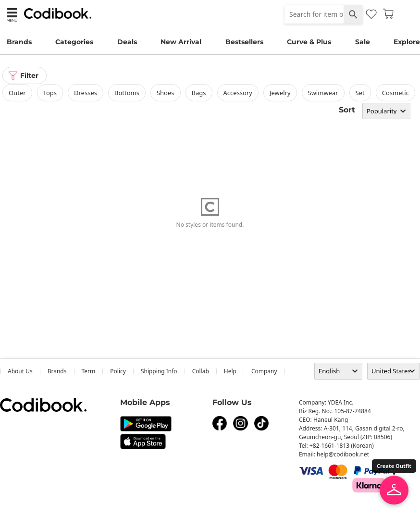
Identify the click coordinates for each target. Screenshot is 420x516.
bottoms (127, 93)
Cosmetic (395, 93)
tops (50, 93)
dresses (86, 93)
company (264, 371)
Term (89, 371)
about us (20, 371)
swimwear (323, 93)
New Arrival (181, 42)
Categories (74, 42)
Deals (127, 42)
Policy (118, 371)
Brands (19, 42)
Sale (363, 42)
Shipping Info (159, 371)
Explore (407, 42)
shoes (166, 93)
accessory (238, 93)
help (230, 371)
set (360, 93)
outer (17, 93)
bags (199, 93)
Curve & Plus (309, 42)
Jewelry (280, 93)
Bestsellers (244, 42)
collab (201, 371)
